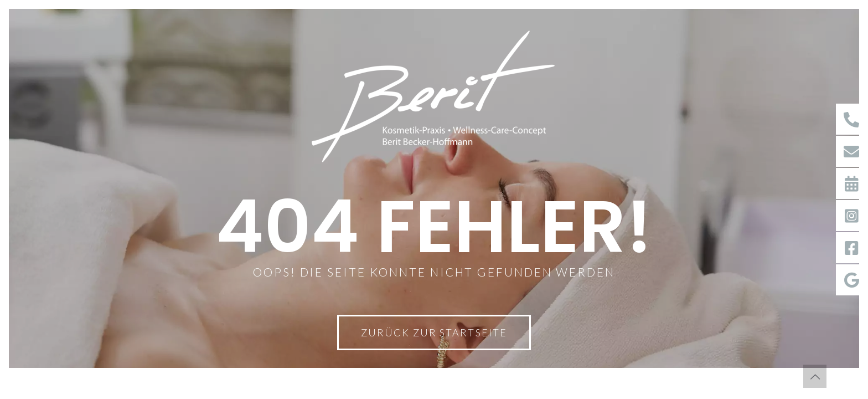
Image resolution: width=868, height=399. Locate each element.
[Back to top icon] (815, 376)
